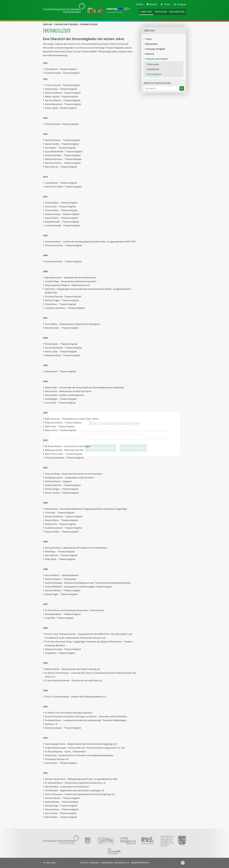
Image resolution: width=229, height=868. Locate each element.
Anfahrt (140, 4)
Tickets (166, 4)
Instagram (180, 4)
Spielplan (161, 12)
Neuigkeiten (177, 12)
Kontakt (152, 4)
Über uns (146, 12)
